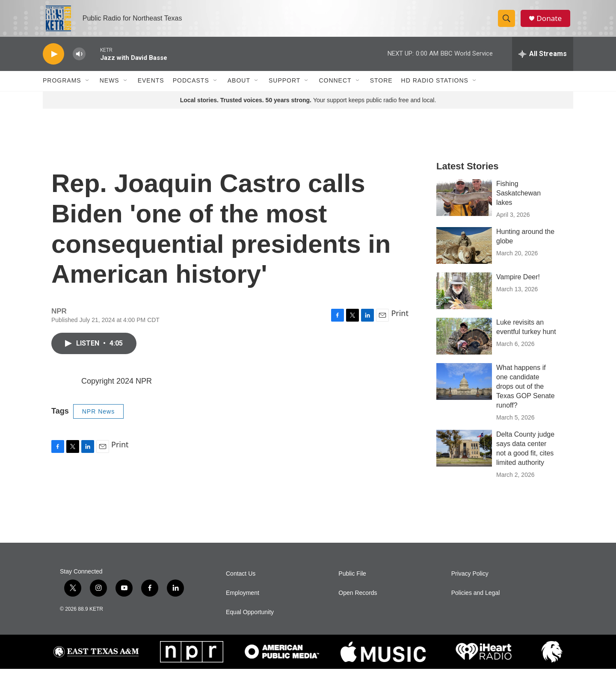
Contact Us (241, 582)
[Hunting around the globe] (464, 254)
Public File (352, 582)
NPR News (98, 420)
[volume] (79, 62)
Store (381, 89)
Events (151, 89)
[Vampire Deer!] (464, 299)
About (239, 89)
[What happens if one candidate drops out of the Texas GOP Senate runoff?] (464, 390)
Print (400, 322)
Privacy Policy (470, 582)
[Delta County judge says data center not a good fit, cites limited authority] (464, 456)
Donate (551, 22)
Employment (243, 601)
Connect (335, 89)
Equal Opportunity (250, 620)
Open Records (358, 601)
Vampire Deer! (518, 285)
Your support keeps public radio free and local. (308, 108)
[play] (53, 62)
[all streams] (543, 62)
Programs (62, 89)
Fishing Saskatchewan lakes (518, 201)
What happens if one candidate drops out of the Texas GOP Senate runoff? (526, 395)
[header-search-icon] (508, 23)
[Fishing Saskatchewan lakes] (464, 206)
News (110, 89)
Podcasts (191, 89)
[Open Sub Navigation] (88, 89)
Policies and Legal (476, 601)
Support (284, 89)
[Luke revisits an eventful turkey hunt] (464, 344)
